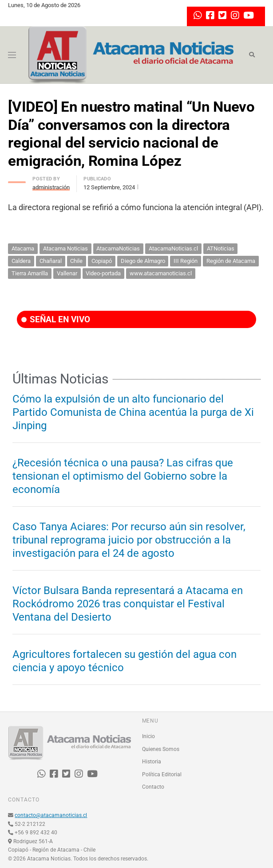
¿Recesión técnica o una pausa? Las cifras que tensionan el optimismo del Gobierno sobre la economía (123, 476)
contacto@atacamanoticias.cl (51, 815)
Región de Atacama (231, 261)
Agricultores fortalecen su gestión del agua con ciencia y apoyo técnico (125, 661)
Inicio (148, 736)
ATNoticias (221, 248)
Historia (152, 762)
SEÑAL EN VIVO (56, 319)
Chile (76, 261)
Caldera (21, 261)
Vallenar (67, 273)
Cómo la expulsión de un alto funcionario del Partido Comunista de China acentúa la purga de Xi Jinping (133, 412)
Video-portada (103, 273)
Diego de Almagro (143, 261)
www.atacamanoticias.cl (161, 273)
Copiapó (102, 261)
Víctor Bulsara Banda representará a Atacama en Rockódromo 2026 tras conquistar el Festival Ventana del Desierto (128, 604)
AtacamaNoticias (118, 248)
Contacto (153, 787)
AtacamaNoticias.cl (173, 248)
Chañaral (51, 261)
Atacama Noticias (65, 248)
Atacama (23, 248)
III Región (186, 261)
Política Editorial (162, 774)
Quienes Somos (161, 749)
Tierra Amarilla (30, 273)
